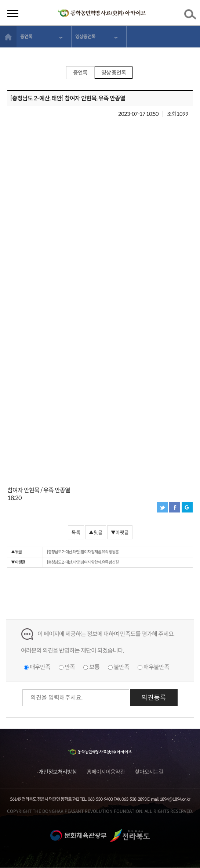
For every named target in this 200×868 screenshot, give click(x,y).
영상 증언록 (114, 73)
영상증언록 (85, 37)
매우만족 (40, 667)
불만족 (121, 667)
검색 (192, 16)
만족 (70, 667)
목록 (76, 533)
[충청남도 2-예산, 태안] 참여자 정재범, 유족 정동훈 (65, 552)
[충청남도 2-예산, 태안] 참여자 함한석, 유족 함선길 (65, 562)
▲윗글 (96, 533)
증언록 (26, 37)
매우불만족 (156, 667)
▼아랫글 (120, 533)
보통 (94, 667)
